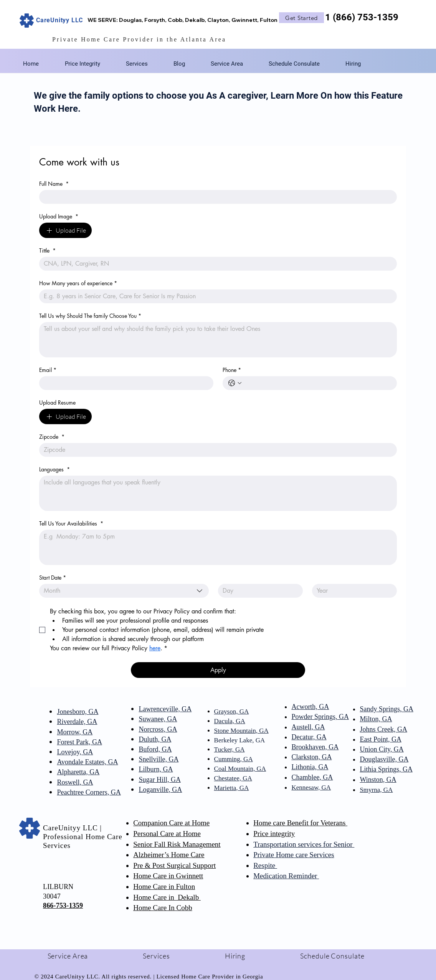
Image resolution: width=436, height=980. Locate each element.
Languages (54, 469)
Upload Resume (57, 402)
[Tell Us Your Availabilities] (218, 547)
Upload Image (59, 216)
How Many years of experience (78, 283)
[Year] (352, 591)
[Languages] (218, 493)
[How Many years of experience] (216, 296)
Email (48, 370)
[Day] (258, 591)
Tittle (47, 250)
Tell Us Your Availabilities (71, 523)
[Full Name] (216, 197)
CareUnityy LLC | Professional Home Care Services (83, 837)
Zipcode (52, 437)
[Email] (124, 383)
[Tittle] (216, 264)
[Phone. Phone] (317, 383)
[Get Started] (301, 18)
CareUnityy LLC (59, 20)
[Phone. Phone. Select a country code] (235, 383)
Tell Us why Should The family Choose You (90, 316)
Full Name (54, 184)
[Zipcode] (216, 450)
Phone (232, 370)
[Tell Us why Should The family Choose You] (218, 340)
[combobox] (124, 591)
